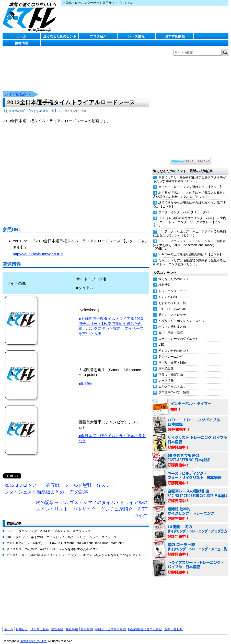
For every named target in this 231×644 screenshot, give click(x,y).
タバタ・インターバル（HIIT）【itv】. (185, 207)
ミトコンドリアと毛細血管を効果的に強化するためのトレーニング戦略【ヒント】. (189, 257)
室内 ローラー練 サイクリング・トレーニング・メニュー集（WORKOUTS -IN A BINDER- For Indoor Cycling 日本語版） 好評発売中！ (190, 545)
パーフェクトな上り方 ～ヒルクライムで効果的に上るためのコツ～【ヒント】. (189, 228)
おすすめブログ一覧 (172, 298)
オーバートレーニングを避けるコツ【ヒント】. (191, 182)
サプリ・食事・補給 (172, 358)
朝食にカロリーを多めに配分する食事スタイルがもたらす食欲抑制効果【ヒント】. (189, 174)
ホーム (21, 36)
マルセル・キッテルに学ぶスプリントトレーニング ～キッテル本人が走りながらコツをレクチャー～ (77, 550)
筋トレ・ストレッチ (172, 310)
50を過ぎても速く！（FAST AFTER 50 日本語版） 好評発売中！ (190, 456)
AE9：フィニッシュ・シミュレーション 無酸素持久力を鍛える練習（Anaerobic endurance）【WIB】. (189, 240)
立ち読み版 (166, 363)
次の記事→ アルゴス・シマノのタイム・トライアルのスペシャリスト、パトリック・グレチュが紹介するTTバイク (92, 504)
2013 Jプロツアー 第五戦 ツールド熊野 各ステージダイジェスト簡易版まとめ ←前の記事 (60, 484)
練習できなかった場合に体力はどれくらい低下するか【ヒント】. (189, 199)
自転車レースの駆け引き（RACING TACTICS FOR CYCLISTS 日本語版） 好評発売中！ (190, 491)
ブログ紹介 (98, 36)
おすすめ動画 (175, 36)
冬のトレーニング (171, 351)
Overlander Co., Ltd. (33, 636)
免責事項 (72, 624)
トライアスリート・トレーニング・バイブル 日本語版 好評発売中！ (190, 563)
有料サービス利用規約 (110, 624)
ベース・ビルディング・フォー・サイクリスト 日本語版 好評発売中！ (190, 473)
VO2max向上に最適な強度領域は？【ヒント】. (191, 249)
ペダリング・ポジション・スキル (181, 316)
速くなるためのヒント (60, 36)
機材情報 (21, 43)
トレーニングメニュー (174, 286)
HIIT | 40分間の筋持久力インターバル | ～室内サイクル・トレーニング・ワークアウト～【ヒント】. (190, 217)
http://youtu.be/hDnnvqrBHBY (38, 249)
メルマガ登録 (40, 624)
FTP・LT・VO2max (172, 304)
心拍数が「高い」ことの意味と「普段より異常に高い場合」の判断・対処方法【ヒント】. (189, 190)
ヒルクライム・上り (172, 381)
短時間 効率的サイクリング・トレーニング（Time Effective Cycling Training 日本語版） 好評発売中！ (190, 509)
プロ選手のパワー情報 (174, 387)
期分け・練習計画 (171, 369)
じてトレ (31, 17)
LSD (161, 339)
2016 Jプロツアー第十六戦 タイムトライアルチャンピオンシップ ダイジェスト (63, 532)
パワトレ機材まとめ (172, 322)
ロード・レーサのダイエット (178, 334)
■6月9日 (86, 378)
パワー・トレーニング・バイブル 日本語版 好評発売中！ (190, 420)
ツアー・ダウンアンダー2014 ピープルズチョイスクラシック (49, 526)
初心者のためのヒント (174, 346)
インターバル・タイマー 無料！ (190, 402)
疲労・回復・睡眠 (171, 328)
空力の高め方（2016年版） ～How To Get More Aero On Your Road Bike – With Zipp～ (67, 538)
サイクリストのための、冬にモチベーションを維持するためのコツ (52, 544)
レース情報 (136, 36)
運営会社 (57, 624)
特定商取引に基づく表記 (145, 624)
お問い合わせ (174, 624)
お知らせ (22, 624)
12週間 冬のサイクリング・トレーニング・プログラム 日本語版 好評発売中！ (190, 527)
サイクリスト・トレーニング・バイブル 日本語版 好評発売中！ (190, 438)
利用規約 (87, 624)
